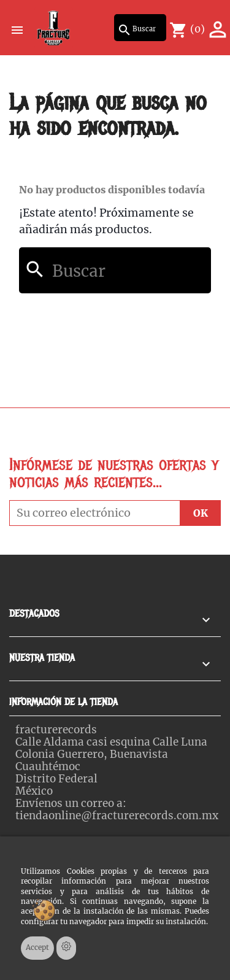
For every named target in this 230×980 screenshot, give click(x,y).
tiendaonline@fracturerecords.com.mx (117, 816)
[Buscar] (140, 28)
